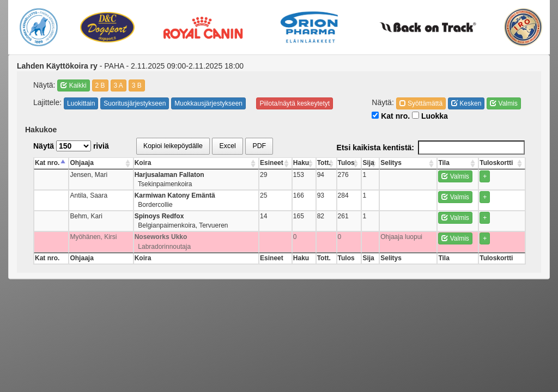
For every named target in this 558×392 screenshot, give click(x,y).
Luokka (430, 116)
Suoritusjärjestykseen (135, 103)
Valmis (504, 103)
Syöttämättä (421, 103)
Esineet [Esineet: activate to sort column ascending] (271, 163)
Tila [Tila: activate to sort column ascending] (444, 163)
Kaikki (73, 85)
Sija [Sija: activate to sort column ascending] (368, 163)
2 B (100, 85)
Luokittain (81, 103)
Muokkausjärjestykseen (208, 103)
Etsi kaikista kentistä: (431, 148)
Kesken (466, 103)
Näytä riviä (71, 146)
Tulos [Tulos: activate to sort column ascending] (346, 163)
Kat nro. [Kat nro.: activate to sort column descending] (47, 163)
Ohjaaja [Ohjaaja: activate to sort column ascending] (82, 163)
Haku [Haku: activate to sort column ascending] (301, 163)
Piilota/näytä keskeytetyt (295, 103)
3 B (137, 85)
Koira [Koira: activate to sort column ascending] (143, 163)
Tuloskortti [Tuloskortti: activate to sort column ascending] (497, 163)
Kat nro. (391, 116)
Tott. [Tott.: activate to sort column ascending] (323, 163)
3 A (119, 85)
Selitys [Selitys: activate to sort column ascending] (391, 163)
